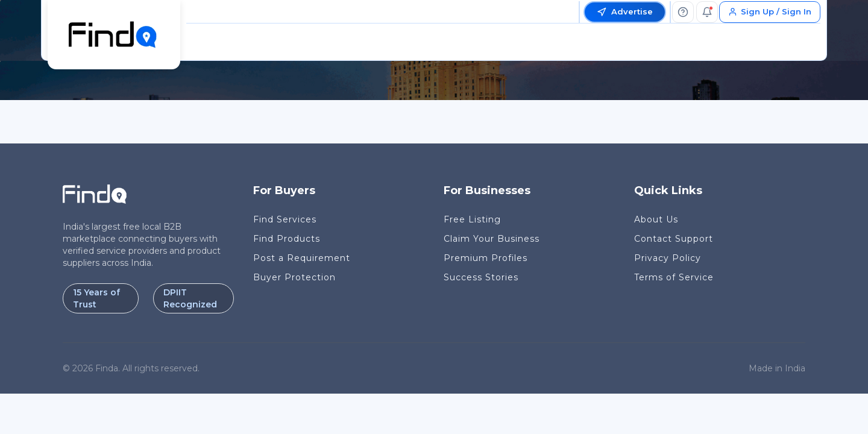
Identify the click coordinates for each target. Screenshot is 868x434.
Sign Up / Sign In (770, 11)
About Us (656, 219)
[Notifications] (707, 12)
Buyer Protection (294, 277)
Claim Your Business (492, 239)
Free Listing (472, 219)
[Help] (683, 12)
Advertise (625, 12)
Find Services (285, 219)
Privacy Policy (668, 258)
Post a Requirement (302, 258)
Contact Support (674, 239)
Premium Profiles (486, 258)
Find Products (287, 239)
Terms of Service (674, 277)
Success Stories (481, 277)
